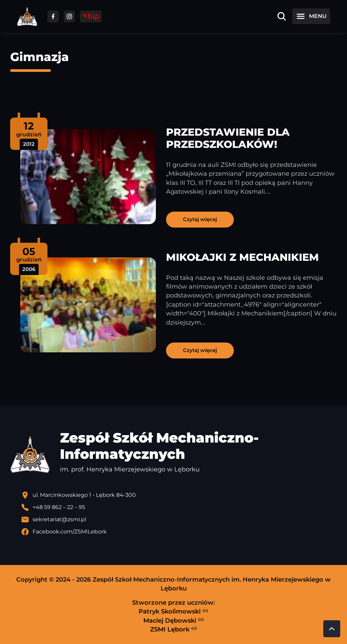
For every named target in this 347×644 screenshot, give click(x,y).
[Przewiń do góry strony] (332, 629)
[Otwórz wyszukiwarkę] (282, 16)
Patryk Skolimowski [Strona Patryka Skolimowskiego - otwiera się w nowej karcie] (173, 611)
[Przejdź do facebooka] (53, 16)
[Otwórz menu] (311, 16)
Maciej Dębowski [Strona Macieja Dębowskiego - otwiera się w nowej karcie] (174, 620)
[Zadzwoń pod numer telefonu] (179, 507)
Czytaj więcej (200, 219)
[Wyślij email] (179, 520)
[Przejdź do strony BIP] (91, 16)
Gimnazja (39, 57)
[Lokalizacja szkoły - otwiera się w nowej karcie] (179, 495)
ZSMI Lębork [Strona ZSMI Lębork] (174, 629)
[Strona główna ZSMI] (27, 16)
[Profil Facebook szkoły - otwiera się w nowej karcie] (179, 532)
